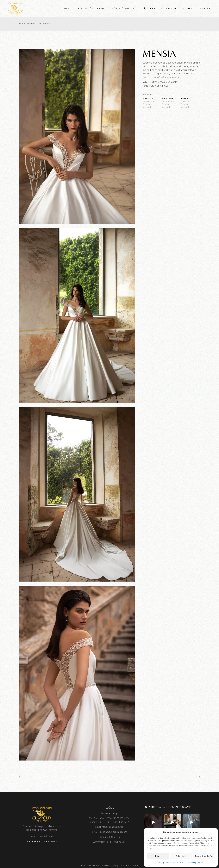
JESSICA (185, 99)
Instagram (33, 841)
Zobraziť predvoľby (204, 856)
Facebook (51, 841)
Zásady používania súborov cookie (170, 863)
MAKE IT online (130, 866)
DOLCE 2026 (148, 99)
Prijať (158, 856)
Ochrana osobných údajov (194, 863)
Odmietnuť (181, 856)
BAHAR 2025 (167, 99)
